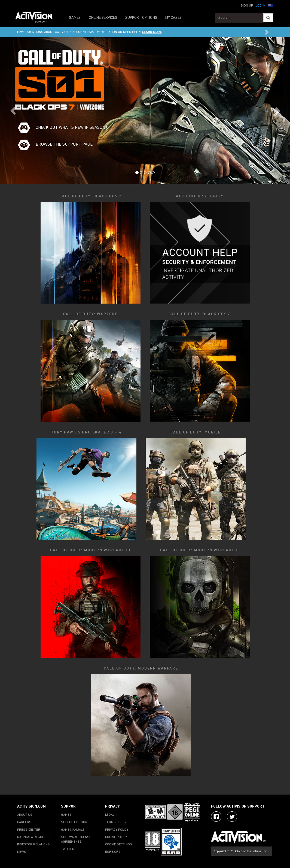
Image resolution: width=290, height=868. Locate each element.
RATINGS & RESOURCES (35, 837)
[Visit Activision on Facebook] (216, 817)
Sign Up (247, 6)
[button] (271, 5)
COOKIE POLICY (116, 837)
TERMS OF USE (116, 822)
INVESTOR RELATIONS (33, 845)
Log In (261, 6)
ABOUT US (25, 815)
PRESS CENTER (29, 830)
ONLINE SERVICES (103, 18)
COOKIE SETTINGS (119, 845)
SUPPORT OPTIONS (141, 18)
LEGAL (110, 815)
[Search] (268, 18)
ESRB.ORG (113, 852)
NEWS (22, 852)
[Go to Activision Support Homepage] (37, 18)
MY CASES (173, 18)
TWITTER (68, 849)
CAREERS (24, 822)
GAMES (75, 18)
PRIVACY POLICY (117, 830)
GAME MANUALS (73, 830)
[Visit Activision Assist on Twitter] (232, 817)
